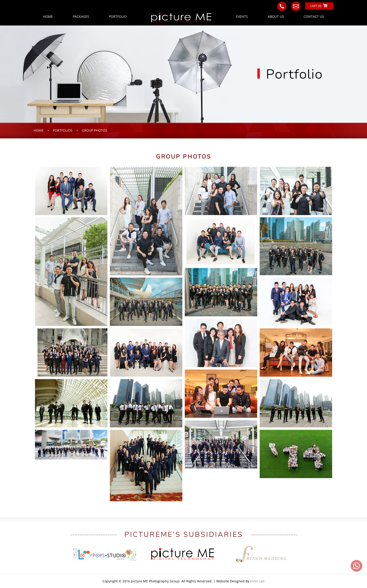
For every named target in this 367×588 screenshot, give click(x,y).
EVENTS (242, 16)
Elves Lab (257, 581)
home (39, 130)
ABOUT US (276, 16)
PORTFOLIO (118, 16)
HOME (48, 16)
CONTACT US (314, 16)
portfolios (63, 130)
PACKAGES (81, 16)
